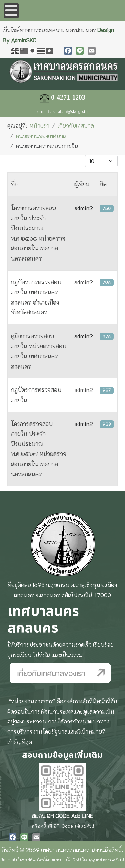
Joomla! (8, 859)
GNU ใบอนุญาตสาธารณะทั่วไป (98, 859)
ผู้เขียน (82, 184)
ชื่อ (14, 184)
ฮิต (103, 184)
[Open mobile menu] (11, 11)
